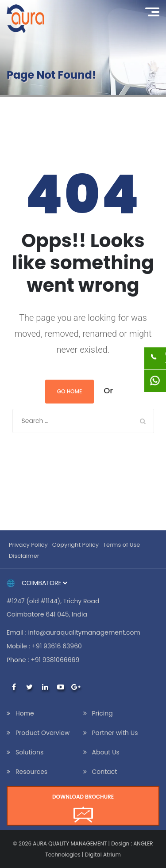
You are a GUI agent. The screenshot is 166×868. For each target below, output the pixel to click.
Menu (155, 11)
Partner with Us (115, 733)
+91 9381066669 (55, 660)
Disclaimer (24, 556)
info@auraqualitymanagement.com (84, 632)
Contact (105, 772)
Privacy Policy (28, 545)
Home (25, 713)
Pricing (102, 713)
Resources (31, 772)
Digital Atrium (103, 855)
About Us (106, 752)
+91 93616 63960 (57, 646)
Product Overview (42, 733)
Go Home (70, 391)
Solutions (29, 752)
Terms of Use (122, 545)
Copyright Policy (75, 545)
